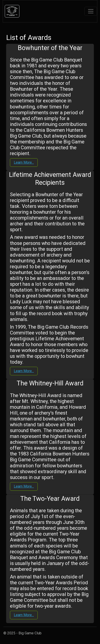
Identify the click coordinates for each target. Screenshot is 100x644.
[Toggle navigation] (91, 11)
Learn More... (24, 162)
